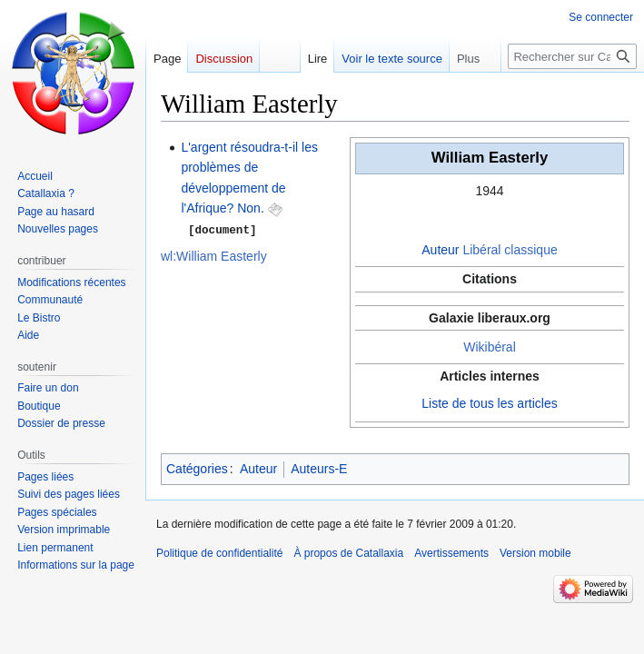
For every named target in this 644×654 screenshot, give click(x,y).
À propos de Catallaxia (348, 553)
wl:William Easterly (214, 255)
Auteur (440, 250)
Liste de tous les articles (489, 403)
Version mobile (535, 553)
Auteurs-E (319, 469)
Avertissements (451, 553)
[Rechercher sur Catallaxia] (572, 56)
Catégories (197, 469)
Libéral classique (510, 250)
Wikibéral (490, 347)
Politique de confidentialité (219, 553)
